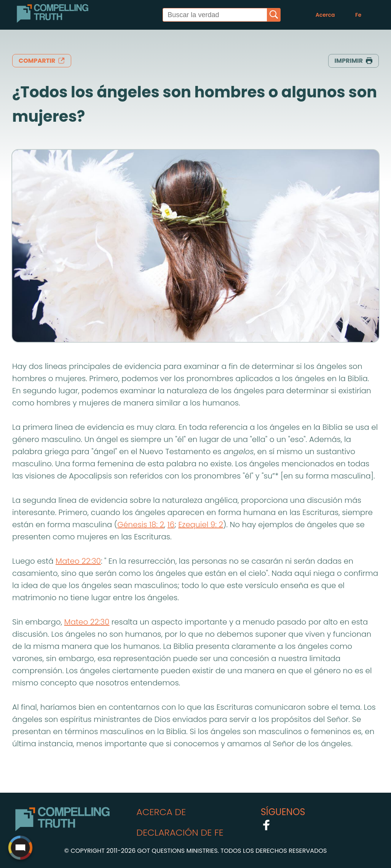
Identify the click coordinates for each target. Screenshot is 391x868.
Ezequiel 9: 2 (201, 525)
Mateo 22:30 (78, 561)
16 (171, 525)
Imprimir (353, 61)
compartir (42, 61)
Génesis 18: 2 (141, 525)
